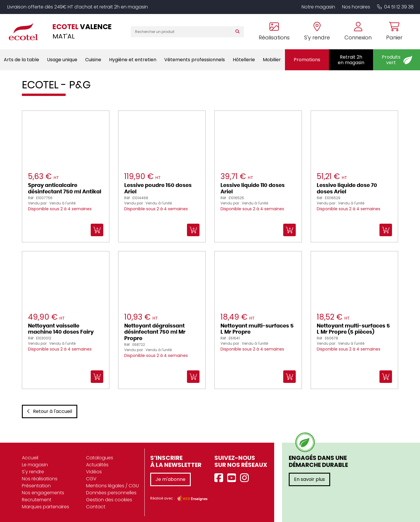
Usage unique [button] (62, 60)
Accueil (30, 458)
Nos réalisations (40, 479)
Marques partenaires (45, 507)
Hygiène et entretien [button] (133, 60)
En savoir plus (309, 479)
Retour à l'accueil (50, 411)
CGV (91, 479)
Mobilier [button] (272, 60)
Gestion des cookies (109, 500)
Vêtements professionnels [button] (195, 60)
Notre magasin (318, 7)
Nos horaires (356, 7)
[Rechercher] (239, 32)
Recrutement (37, 500)
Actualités (97, 465)
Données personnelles (111, 493)
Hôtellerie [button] (244, 60)
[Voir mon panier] (391, 32)
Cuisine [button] (93, 60)
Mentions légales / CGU (112, 486)
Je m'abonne (170, 479)
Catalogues (100, 458)
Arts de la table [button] (21, 60)
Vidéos (94, 472)
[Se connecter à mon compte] (358, 32)
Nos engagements (43, 493)
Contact (96, 507)
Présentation (36, 486)
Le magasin (35, 465)
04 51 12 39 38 (395, 7)
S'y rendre (33, 472)
